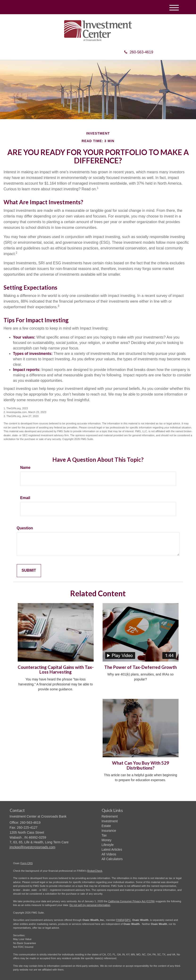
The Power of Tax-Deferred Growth (140, 667)
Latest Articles (112, 849)
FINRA (120, 920)
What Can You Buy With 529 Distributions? (141, 765)
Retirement (110, 816)
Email (25, 498)
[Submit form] (29, 571)
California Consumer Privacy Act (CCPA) (132, 901)
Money (107, 840)
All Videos (109, 854)
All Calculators (112, 859)
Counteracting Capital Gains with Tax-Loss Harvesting (56, 670)
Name (25, 468)
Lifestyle (108, 845)
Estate (106, 826)
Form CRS (27, 863)
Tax (104, 835)
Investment (110, 821)
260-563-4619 (139, 52)
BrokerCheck (95, 871)
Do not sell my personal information (90, 905)
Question (25, 528)
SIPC (128, 920)
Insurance (109, 831)
